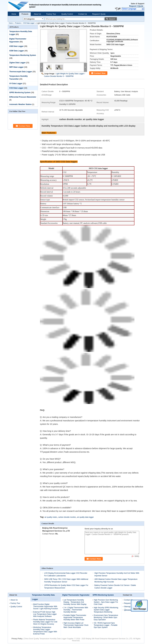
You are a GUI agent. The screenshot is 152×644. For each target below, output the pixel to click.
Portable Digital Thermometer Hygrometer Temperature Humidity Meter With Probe (75, 617)
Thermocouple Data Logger (21, 72)
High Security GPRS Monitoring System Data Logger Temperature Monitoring (106, 610)
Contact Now (100, 73)
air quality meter (51, 517)
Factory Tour (51, 14)
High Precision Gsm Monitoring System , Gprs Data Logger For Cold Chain (106, 602)
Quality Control (67, 14)
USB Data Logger (16, 46)
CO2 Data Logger (29, 23)
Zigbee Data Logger (17, 63)
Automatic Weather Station (20, 104)
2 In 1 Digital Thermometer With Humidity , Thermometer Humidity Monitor (76, 610)
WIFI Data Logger (16, 67)
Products (25, 14)
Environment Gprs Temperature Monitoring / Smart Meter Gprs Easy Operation (106, 617)
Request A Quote (136, 6)
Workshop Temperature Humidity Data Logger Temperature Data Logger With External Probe (45, 631)
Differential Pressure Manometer (23, 97)
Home (14, 14)
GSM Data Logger (17, 51)
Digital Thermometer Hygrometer (76, 595)
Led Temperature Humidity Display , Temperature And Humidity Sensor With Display (75, 602)
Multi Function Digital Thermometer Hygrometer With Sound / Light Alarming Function (45, 606)
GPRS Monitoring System (20, 92)
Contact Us (83, 14)
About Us (37, 14)
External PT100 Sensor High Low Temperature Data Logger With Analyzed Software (45, 614)
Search (112, 19)
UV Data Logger (16, 84)
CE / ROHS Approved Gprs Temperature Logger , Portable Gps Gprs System (106, 625)
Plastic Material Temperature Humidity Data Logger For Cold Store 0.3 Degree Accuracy (45, 622)
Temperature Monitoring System (23, 55)
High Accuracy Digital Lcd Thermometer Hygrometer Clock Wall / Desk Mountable (76, 625)
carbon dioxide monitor (67, 517)
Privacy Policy (17, 639)
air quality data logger (85, 517)
